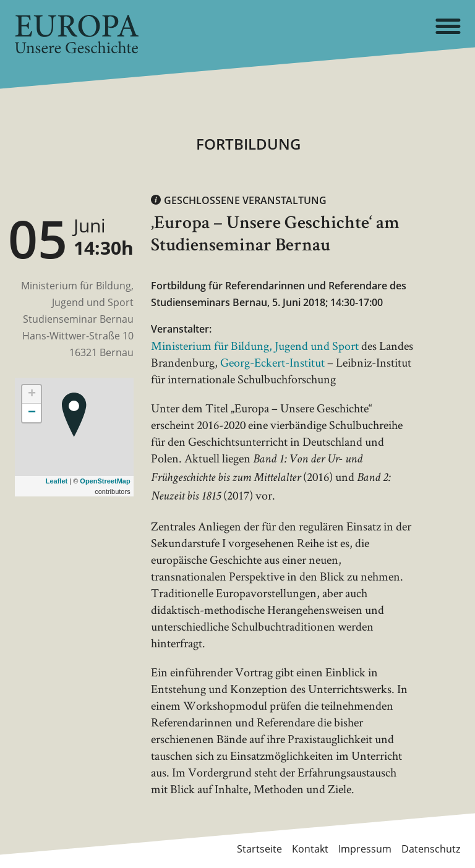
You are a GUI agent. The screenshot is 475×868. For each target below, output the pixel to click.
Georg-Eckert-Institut (272, 362)
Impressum (365, 849)
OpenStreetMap (105, 481)
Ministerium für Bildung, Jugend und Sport (255, 346)
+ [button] (32, 394)
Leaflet (57, 481)
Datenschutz (431, 849)
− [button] (32, 413)
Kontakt (310, 849)
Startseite (259, 849)
